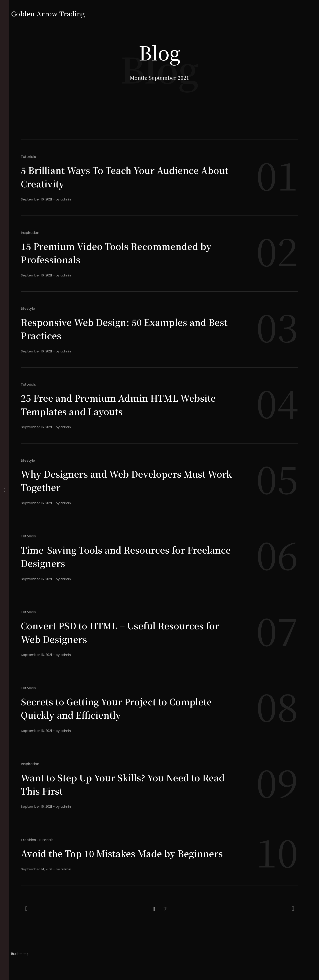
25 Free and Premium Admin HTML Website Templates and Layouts (127, 404)
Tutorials (28, 157)
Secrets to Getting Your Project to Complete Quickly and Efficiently (125, 708)
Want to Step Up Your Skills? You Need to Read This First (119, 784)
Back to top (20, 967)
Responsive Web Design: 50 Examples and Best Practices (121, 328)
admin (66, 199)
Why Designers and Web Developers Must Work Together (121, 480)
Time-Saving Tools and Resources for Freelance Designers (110, 556)
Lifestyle (28, 308)
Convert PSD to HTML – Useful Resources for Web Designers (120, 632)
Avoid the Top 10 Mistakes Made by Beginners (105, 859)
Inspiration (30, 233)
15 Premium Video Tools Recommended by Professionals (124, 252)
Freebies (28, 840)
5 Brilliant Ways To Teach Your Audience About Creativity (118, 176)
